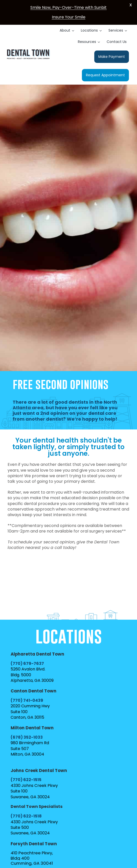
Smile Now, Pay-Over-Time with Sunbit (68, 7)
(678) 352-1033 (27, 737)
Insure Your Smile (69, 17)
